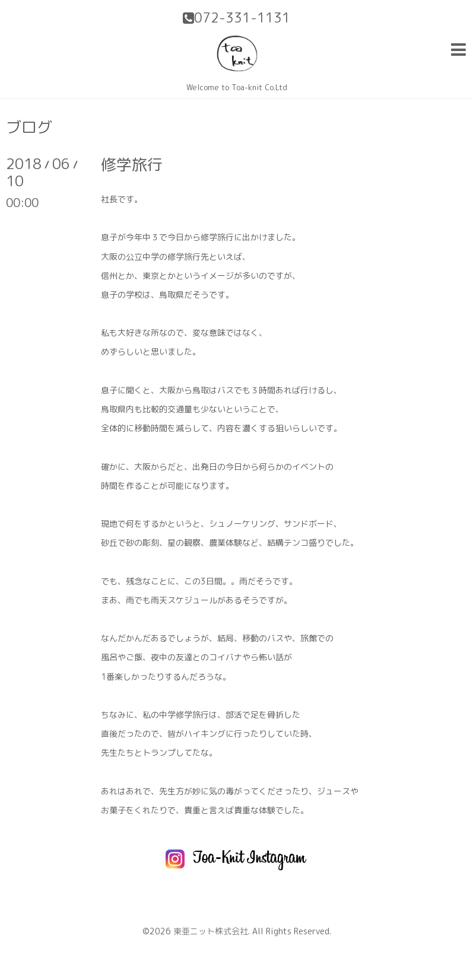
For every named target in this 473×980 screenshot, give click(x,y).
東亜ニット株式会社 (211, 931)
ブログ (29, 127)
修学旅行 (132, 164)
